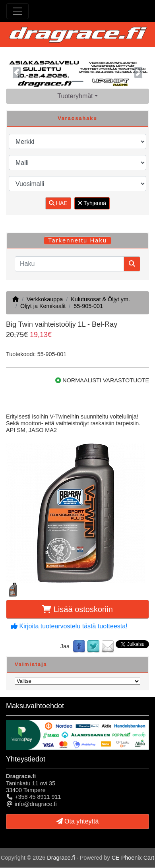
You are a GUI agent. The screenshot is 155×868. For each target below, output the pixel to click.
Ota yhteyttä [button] (78, 821)
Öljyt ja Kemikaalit (43, 306)
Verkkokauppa (45, 299)
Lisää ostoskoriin (77, 609)
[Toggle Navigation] (17, 11)
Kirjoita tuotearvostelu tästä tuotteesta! (69, 626)
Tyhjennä (92, 203)
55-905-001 (88, 306)
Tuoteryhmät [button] (75, 96)
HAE (58, 203)
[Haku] (69, 264)
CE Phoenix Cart (133, 858)
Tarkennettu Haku (77, 240)
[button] (17, 73)
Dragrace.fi (61, 858)
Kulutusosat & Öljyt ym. (100, 299)
